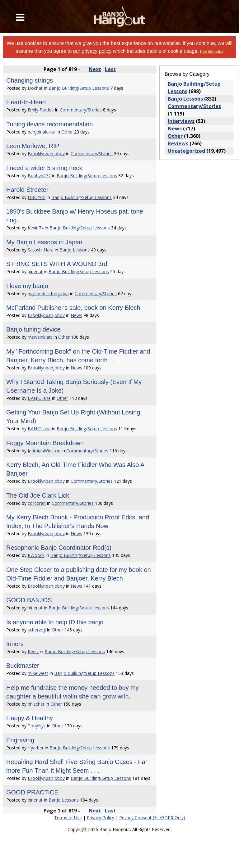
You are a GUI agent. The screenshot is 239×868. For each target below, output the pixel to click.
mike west (38, 673)
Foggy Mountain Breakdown (45, 443)
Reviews (178, 143)
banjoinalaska (42, 132)
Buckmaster (23, 666)
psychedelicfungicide (48, 294)
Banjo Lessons (75, 250)
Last (110, 69)
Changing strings (30, 80)
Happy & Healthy (30, 718)
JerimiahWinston (44, 451)
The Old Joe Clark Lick (38, 495)
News (76, 315)
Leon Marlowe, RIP (33, 146)
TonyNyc (37, 726)
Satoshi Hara (41, 250)
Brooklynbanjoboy (46, 154)
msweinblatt (40, 337)
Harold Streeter (27, 190)
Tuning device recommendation (49, 124)
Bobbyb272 (39, 176)
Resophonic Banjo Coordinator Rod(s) (59, 548)
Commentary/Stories (81, 110)
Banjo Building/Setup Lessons (79, 88)
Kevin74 (36, 228)
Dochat (35, 88)
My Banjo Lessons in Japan (44, 242)
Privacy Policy (101, 818)
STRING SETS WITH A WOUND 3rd (57, 264)
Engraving (20, 740)
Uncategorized (186, 151)
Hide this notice (212, 52)
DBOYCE (37, 197)
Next (95, 69)
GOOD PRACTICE (32, 792)
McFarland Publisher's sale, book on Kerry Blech (73, 308)
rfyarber (36, 748)
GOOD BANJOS (29, 600)
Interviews (181, 121)
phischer (36, 704)
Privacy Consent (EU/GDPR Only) (152, 818)
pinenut (35, 271)
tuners (15, 644)
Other (67, 132)
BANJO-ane (39, 398)
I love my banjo (27, 286)
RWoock (36, 555)
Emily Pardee (41, 110)
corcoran (37, 503)
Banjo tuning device (33, 329)
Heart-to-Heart (26, 102)
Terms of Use (68, 818)
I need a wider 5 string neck (44, 168)
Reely (33, 651)
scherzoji (37, 630)
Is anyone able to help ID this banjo (55, 622)
